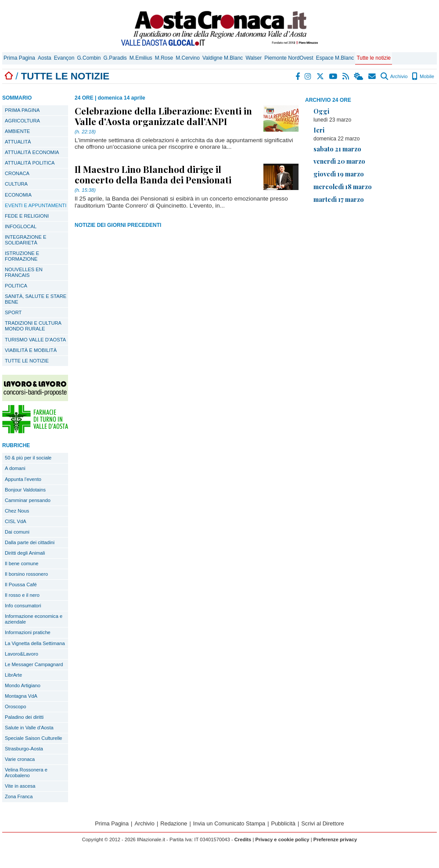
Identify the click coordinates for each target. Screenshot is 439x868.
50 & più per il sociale (28, 458)
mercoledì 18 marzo (343, 187)
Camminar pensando (28, 500)
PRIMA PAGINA (22, 110)
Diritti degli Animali (25, 553)
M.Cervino (188, 58)
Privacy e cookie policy (282, 839)
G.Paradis (115, 58)
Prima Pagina (19, 58)
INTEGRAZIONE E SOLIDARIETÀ (25, 240)
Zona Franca (19, 796)
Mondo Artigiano (23, 685)
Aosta (45, 58)
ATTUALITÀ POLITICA (30, 163)
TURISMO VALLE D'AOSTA (35, 340)
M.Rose (164, 58)
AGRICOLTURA (22, 121)
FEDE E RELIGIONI (27, 216)
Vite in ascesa (20, 786)
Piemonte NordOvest (289, 58)
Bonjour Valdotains (25, 490)
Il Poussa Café (21, 585)
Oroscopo (16, 707)
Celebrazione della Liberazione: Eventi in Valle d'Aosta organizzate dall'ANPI (163, 116)
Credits (243, 839)
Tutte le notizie (374, 58)
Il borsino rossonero (26, 574)
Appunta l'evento (23, 479)
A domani (15, 468)
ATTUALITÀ (18, 142)
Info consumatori (23, 606)
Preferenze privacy (335, 839)
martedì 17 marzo (339, 199)
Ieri (319, 130)
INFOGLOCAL (21, 226)
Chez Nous (17, 511)
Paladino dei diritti (24, 717)
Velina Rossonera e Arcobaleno (26, 773)
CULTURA (16, 184)
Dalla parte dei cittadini (30, 542)
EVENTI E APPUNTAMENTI (36, 205)
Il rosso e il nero (22, 595)
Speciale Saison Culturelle (34, 738)
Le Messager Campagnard (34, 664)
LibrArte (13, 675)
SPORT (13, 312)
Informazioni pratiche (28, 632)
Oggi (321, 111)
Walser (254, 58)
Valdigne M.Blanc (223, 58)
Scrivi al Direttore (322, 823)
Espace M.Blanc (335, 58)
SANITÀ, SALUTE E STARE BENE (36, 299)
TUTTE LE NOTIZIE (27, 361)
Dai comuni (17, 532)
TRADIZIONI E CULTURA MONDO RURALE (33, 326)
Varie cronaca (20, 759)
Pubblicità (283, 823)
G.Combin (89, 58)
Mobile (423, 76)
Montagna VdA (21, 696)
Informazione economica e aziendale (34, 619)
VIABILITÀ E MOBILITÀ (31, 350)
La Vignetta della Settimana (35, 643)
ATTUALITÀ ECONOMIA (32, 152)
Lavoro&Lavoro (22, 654)
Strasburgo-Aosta (24, 749)
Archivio (394, 76)
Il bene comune (22, 563)
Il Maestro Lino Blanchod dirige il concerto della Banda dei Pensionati (153, 174)
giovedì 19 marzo (339, 174)
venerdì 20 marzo (339, 161)
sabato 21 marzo (337, 149)
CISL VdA (16, 521)
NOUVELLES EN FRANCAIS (24, 272)
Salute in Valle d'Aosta (29, 728)
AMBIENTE (17, 131)
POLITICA (16, 286)
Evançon (64, 58)
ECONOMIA (18, 195)
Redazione (174, 823)
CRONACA (17, 173)
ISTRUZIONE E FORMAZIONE (22, 256)
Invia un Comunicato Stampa (229, 823)
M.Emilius (141, 58)
